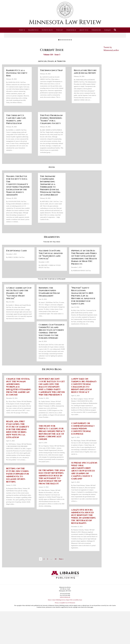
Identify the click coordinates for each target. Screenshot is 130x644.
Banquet (108, 30)
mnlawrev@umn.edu (65, 615)
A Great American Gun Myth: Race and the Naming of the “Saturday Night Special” (19, 311)
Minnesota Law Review (65, 22)
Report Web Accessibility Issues (74, 618)
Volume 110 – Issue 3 (52, 73)
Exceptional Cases (17, 269)
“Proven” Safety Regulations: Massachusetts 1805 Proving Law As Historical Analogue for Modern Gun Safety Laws (83, 314)
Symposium (70, 30)
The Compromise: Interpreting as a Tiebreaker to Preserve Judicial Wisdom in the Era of (50, 204)
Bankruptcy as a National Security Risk (17, 91)
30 (56, 577)
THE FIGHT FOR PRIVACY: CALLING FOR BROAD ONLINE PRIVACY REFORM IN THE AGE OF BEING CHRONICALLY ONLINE (52, 451)
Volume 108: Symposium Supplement (52, 297)
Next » (61, 577)
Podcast (60, 30)
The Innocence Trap (51, 89)
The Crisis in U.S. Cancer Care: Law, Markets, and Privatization (16, 138)
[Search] (115, 30)
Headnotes (32, 30)
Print (21, 30)
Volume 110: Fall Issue (52, 260)
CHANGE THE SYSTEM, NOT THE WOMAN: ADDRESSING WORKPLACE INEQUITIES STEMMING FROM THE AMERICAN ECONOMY (19, 405)
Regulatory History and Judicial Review (85, 90)
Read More (65, 49)
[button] (6, 37)
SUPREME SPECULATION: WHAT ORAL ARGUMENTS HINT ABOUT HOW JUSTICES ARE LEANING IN (84, 489)
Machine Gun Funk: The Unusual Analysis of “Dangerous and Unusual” (51, 273)
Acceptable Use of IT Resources (67, 621)
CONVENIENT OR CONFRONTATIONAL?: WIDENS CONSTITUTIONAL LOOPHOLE (83, 447)
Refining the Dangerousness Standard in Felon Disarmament (49, 310)
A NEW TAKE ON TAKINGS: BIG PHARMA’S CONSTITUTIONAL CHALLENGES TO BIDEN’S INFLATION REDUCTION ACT (84, 404)
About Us (83, 30)
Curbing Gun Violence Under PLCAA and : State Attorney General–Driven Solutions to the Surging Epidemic (52, 350)
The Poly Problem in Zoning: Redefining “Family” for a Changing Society (51, 138)
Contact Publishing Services (59, 618)
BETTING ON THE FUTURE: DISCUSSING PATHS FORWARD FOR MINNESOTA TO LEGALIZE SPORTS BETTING (18, 493)
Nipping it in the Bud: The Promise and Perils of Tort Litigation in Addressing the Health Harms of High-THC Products (84, 276)
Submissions (96, 30)
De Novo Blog (47, 30)
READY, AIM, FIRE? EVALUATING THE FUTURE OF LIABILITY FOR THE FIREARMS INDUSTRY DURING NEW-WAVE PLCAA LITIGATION (18, 448)
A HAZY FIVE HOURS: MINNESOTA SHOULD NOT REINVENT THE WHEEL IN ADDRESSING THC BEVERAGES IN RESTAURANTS (84, 535)
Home (49, 618)
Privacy (57, 621)
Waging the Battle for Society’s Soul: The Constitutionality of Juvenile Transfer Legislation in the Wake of (18, 204)
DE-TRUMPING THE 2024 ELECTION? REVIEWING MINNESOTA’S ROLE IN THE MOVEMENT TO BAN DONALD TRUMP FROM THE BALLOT (52, 495)
